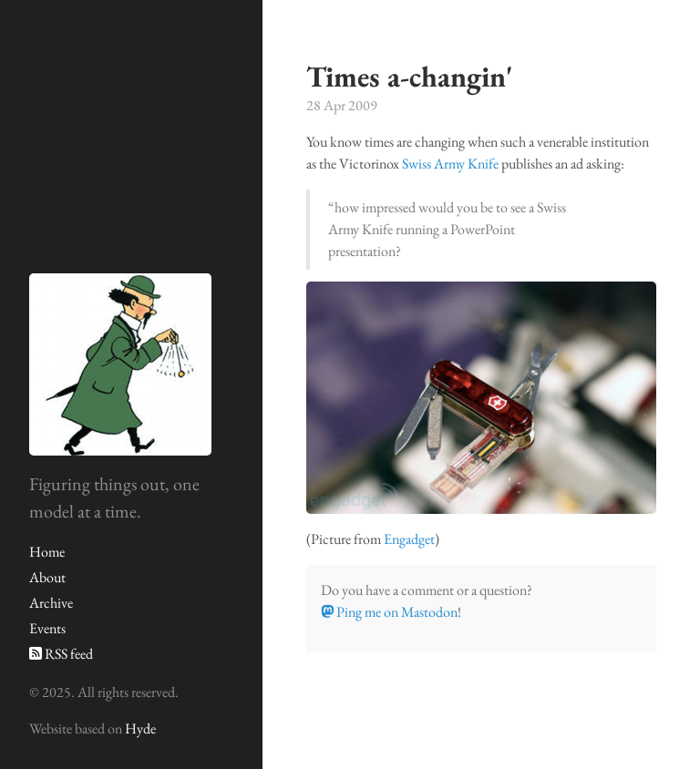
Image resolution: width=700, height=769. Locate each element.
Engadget (409, 539)
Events (47, 628)
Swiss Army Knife (450, 164)
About (47, 577)
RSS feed (61, 654)
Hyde (140, 728)
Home (47, 552)
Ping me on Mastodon (389, 612)
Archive (51, 603)
